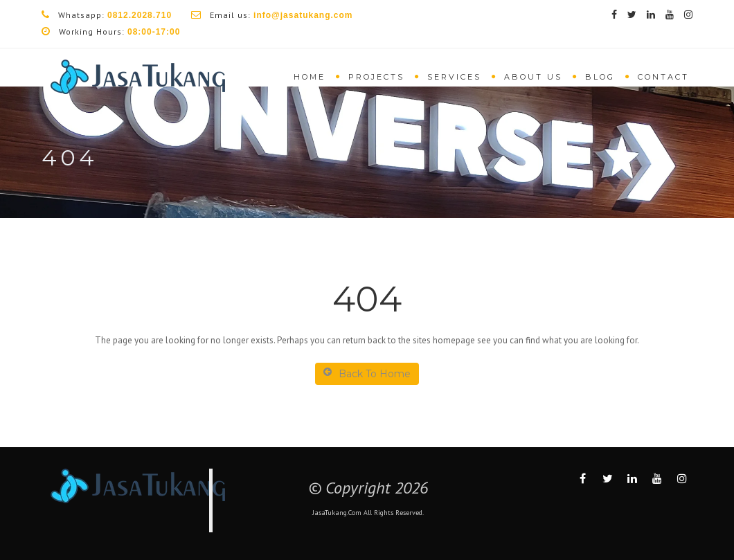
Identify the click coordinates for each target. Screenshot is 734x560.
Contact (663, 77)
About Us (533, 77)
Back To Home (367, 373)
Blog (600, 77)
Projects (376, 77)
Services (454, 77)
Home (310, 77)
